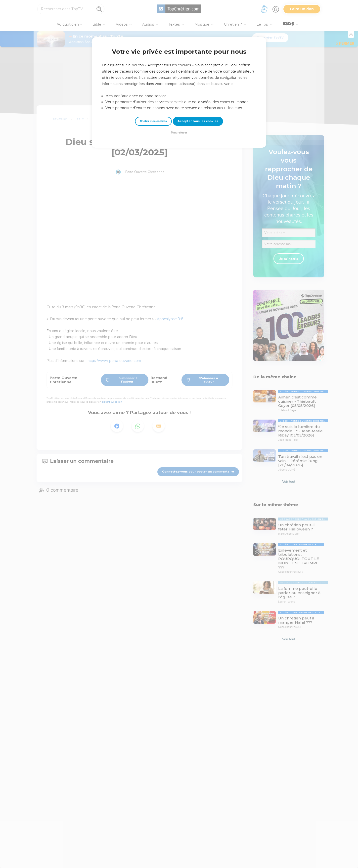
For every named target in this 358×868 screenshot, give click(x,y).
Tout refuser (179, 133)
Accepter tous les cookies (198, 121)
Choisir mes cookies (153, 121)
